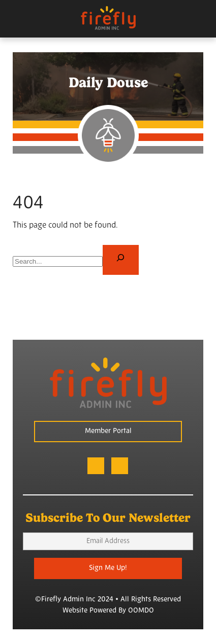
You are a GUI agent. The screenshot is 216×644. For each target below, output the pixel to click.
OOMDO (141, 611)
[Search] (121, 260)
